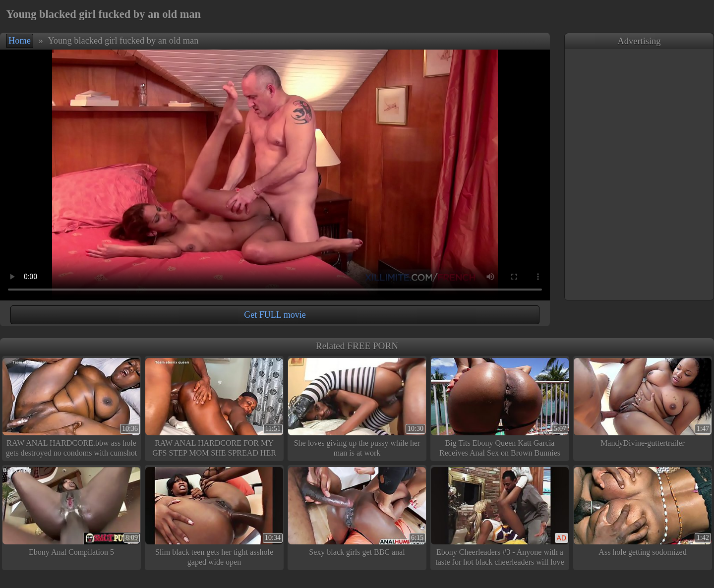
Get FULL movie (275, 315)
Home (20, 41)
